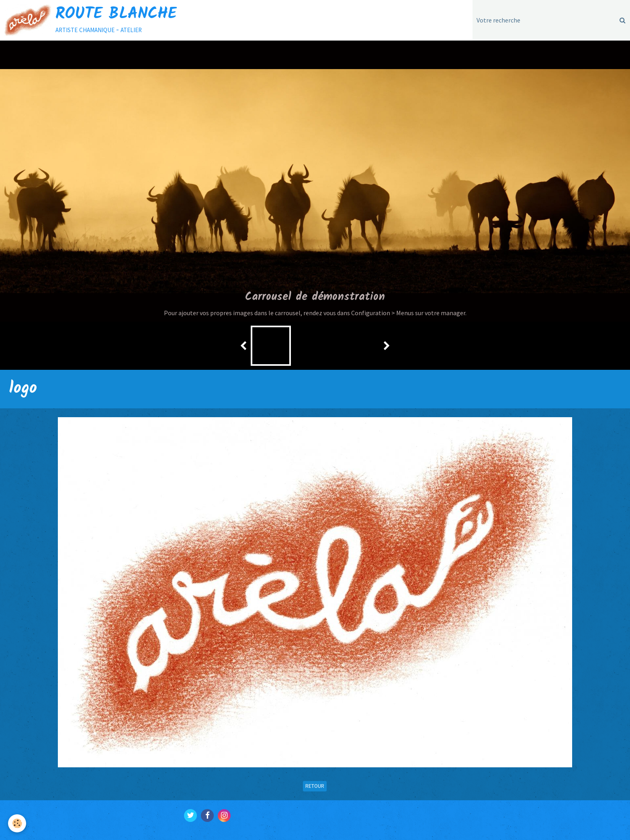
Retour (315, 786)
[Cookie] (17, 823)
